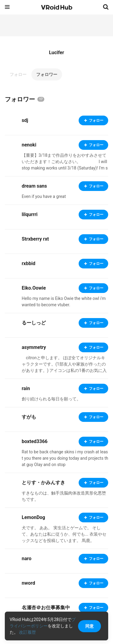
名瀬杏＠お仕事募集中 (46, 608)
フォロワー (47, 74)
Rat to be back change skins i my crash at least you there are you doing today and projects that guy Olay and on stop (65, 458)
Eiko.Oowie (34, 288)
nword (28, 583)
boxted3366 (35, 441)
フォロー (18, 74)
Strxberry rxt (35, 239)
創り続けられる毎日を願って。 (51, 399)
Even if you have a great (44, 196)
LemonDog (33, 517)
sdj (25, 120)
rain (26, 388)
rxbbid (28, 263)
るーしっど (34, 323)
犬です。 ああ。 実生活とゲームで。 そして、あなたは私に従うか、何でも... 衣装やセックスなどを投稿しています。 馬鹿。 (64, 534)
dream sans (34, 186)
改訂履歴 (27, 632)
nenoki (29, 145)
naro (27, 559)
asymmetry (34, 347)
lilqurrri (30, 214)
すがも (29, 417)
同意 (89, 626)
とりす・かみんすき (43, 483)
